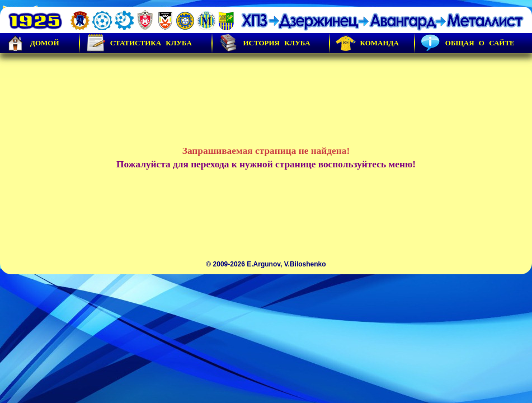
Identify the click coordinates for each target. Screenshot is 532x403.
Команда (367, 43)
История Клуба (264, 43)
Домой (32, 43)
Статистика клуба (139, 43)
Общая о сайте (468, 43)
